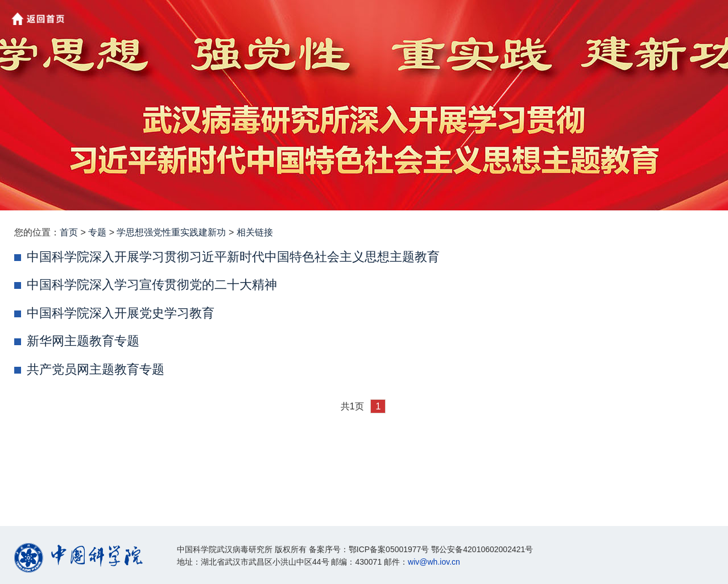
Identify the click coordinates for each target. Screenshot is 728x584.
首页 (69, 232)
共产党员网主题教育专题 (96, 369)
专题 (97, 232)
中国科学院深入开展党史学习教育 (121, 313)
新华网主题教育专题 (83, 341)
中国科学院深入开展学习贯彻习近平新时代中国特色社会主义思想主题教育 (233, 257)
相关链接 (255, 232)
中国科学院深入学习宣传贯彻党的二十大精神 (152, 285)
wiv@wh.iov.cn (434, 562)
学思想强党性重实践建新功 (171, 232)
